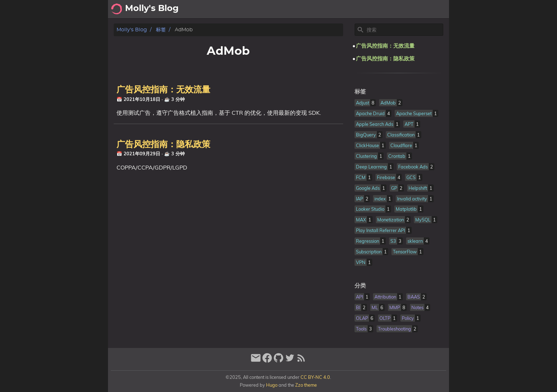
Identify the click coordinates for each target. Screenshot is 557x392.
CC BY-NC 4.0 (315, 377)
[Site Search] (404, 30)
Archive (389, 9)
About (437, 9)
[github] (278, 361)
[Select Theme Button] (366, 9)
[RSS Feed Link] (301, 361)
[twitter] (290, 361)
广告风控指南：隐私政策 (163, 145)
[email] (256, 361)
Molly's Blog (132, 30)
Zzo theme (306, 385)
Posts (414, 9)
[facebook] (267, 361)
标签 (161, 30)
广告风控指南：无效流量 (163, 90)
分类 (360, 286)
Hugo (272, 385)
